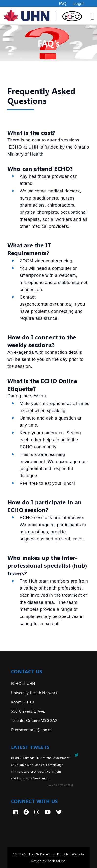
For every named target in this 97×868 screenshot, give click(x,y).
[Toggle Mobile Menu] (88, 15)
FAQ (62, 3)
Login (79, 3)
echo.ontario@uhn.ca (49, 304)
